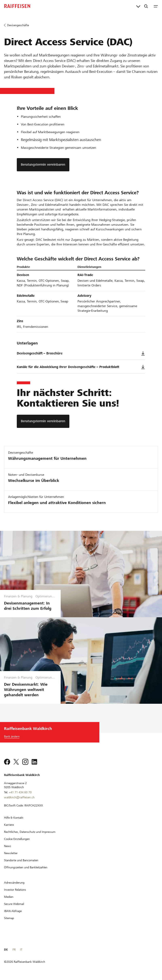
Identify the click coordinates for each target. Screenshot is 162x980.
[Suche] (146, 6)
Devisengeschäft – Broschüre (81, 353)
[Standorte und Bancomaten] (21, 860)
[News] (8, 846)
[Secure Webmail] (14, 904)
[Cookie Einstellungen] (17, 839)
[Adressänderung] (14, 883)
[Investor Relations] (15, 890)
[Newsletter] (11, 853)
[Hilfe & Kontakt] (14, 818)
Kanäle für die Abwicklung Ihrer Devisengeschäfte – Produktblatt (81, 367)
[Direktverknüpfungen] (138, 6)
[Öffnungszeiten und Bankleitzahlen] (26, 867)
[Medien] (9, 897)
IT (21, 950)
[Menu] (156, 6)
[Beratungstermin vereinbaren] (43, 421)
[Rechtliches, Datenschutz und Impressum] (30, 832)
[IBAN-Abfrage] (13, 911)
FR (14, 950)
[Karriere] (9, 825)
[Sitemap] (9, 918)
